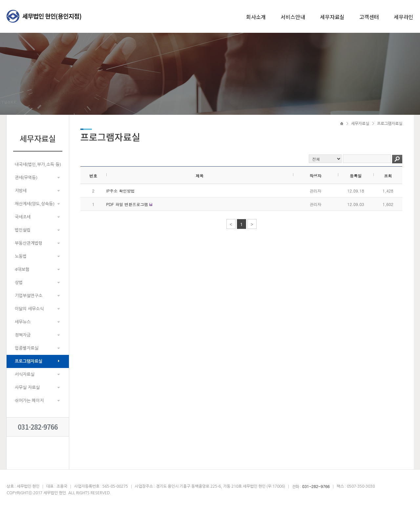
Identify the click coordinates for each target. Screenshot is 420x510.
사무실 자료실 (27, 388)
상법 (19, 283)
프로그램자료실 (29, 361)
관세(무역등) (26, 178)
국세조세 (23, 217)
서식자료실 (25, 374)
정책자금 (23, 335)
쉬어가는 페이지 (29, 401)
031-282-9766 (38, 427)
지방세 (21, 191)
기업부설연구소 (29, 296)
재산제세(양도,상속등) (35, 204)
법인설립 (23, 230)
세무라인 (404, 17)
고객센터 (369, 17)
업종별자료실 (27, 348)
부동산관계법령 (29, 243)
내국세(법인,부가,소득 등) (38, 164)
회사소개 (256, 17)
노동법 (21, 256)
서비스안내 (293, 17)
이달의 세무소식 (29, 309)
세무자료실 (332, 17)
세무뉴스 (23, 322)
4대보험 (22, 269)
